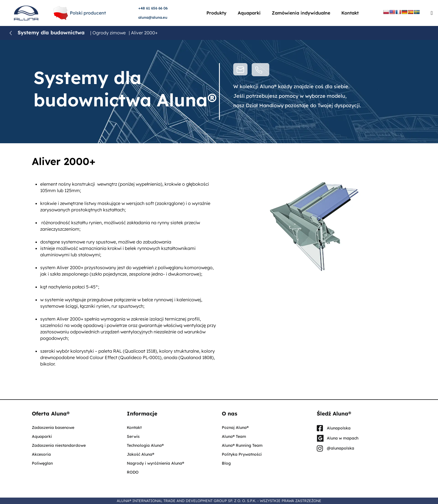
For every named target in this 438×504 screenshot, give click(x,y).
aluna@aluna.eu (153, 17)
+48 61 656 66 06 (153, 8)
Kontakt (350, 13)
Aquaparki (249, 13)
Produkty (216, 13)
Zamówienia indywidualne (301, 13)
